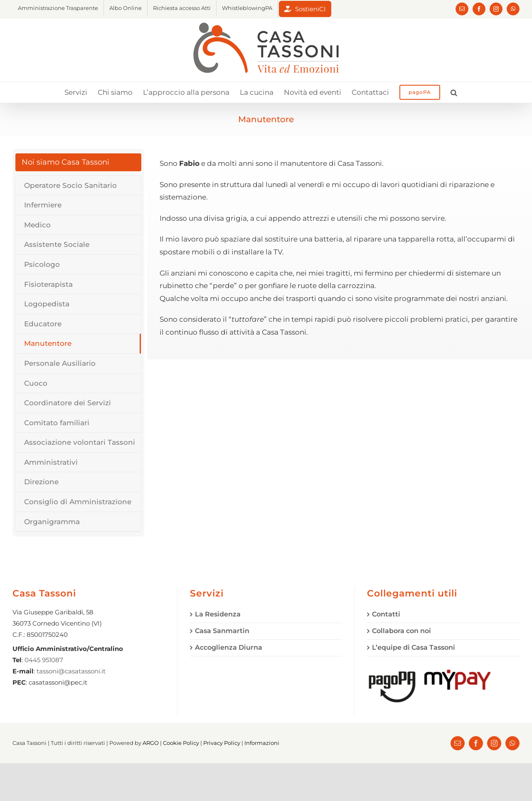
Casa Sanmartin (222, 631)
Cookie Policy (181, 743)
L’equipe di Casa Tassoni (414, 647)
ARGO (151, 743)
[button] (454, 92)
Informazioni (262, 743)
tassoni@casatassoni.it (71, 671)
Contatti (386, 614)
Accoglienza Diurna (229, 647)
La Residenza (218, 614)
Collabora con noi (401, 631)
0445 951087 (44, 660)
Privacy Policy (222, 743)
